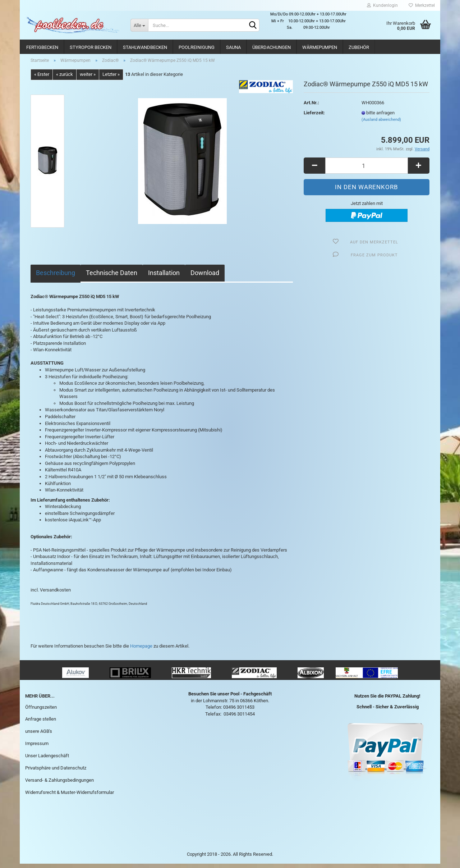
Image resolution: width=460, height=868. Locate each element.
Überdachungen (272, 47)
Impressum (37, 748)
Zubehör (359, 47)
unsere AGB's (39, 735)
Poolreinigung (197, 47)
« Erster (42, 79)
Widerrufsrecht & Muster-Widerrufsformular (70, 796)
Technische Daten (112, 277)
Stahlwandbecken (145, 47)
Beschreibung (56, 277)
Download (205, 277)
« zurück (65, 79)
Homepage (141, 650)
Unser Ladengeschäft (47, 760)
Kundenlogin (382, 5)
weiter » (88, 79)
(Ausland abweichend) (381, 124)
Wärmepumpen (320, 47)
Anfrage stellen (41, 723)
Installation (164, 277)
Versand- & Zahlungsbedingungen (59, 784)
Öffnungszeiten (41, 711)
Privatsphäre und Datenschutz (56, 772)
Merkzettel (422, 5)
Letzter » (111, 79)
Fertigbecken (42, 47)
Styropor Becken (91, 47)
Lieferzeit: (314, 117)
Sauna (233, 47)
